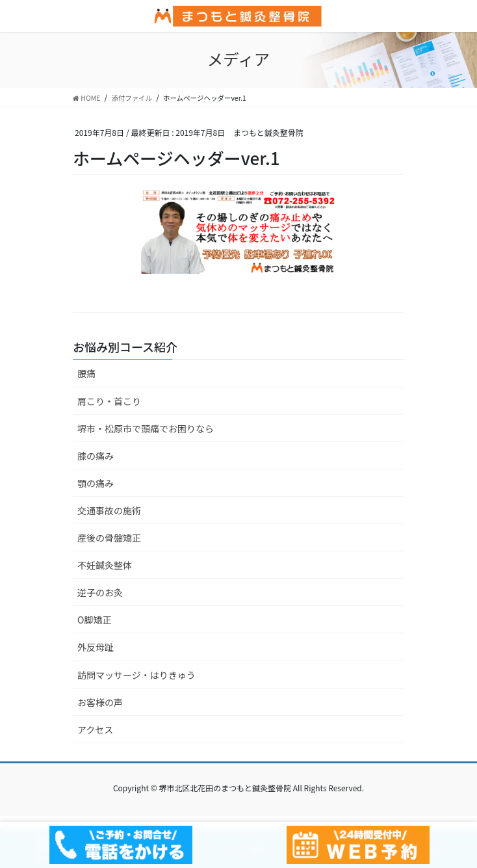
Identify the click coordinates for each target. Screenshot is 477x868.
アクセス (95, 730)
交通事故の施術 (109, 510)
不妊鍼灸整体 (105, 565)
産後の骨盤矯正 (109, 538)
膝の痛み (96, 456)
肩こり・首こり (109, 401)
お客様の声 (100, 702)
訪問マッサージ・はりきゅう (136, 675)
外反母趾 (96, 647)
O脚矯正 (94, 620)
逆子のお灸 (100, 592)
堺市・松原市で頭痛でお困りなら (146, 428)
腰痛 (86, 373)
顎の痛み (96, 483)
